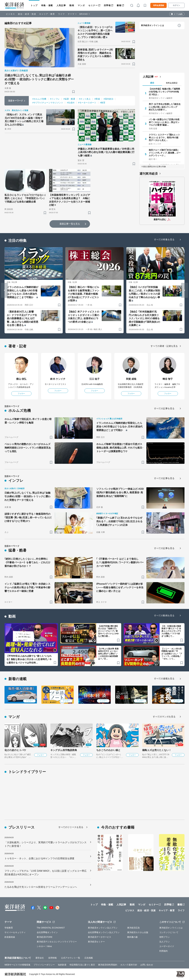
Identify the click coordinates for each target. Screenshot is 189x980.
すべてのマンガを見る (164, 717)
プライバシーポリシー (44, 965)
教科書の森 (133, 937)
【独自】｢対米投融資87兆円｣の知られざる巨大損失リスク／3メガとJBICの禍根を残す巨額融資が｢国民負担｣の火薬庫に (144, 318)
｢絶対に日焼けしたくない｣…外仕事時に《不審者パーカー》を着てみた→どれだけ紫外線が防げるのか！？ (27, 562)
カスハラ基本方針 (129, 965)
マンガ (81, 5)
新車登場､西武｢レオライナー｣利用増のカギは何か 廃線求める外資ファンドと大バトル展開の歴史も (95, 55)
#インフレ (55, 99)
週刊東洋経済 (149, 174)
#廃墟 (97, 99)
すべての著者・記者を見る (164, 346)
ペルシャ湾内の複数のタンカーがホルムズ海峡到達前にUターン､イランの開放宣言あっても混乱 (28, 448)
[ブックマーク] (73, 92)
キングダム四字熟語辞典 (64, 750)
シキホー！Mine (44, 946)
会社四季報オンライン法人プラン (104, 932)
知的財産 (62, 965)
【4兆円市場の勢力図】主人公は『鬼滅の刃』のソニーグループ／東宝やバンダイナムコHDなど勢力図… (108, 631)
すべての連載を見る (164, 679)
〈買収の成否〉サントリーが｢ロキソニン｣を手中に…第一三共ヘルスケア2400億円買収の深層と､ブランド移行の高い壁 (95, 32)
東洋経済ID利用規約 (108, 965)
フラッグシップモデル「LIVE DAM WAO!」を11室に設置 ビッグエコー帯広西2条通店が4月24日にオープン (46, 873)
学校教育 (9, 928)
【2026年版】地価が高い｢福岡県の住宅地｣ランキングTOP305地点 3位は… (164, 92)
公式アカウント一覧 (71, 958)
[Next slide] (184, 290)
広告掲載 (89, 958)
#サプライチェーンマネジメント (48, 103)
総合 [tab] (152, 83)
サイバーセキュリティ (15, 932)
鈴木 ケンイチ (58, 379)
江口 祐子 (95, 379)
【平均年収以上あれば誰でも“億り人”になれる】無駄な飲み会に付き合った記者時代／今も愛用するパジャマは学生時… (29, 659)
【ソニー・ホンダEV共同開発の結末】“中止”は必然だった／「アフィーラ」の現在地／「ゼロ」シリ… (172, 654)
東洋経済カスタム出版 (138, 932)
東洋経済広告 (134, 928)
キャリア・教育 (47, 14)
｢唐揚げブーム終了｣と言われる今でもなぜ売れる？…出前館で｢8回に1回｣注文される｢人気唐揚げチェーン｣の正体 (119, 521)
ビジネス (10, 14)
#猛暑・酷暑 (69, 99)
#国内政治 (108, 99)
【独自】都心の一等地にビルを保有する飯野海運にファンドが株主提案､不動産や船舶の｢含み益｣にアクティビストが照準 (83, 294)
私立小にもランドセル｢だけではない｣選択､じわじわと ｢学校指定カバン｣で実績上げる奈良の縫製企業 (25, 198)
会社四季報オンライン (47, 932)
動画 (72, 5)
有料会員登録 (159, 5)
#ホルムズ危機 (39, 99)
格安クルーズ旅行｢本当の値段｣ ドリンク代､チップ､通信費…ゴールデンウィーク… (165, 153)
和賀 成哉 (131, 379)
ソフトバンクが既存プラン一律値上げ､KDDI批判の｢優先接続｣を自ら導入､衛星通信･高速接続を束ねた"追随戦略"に (120, 492)
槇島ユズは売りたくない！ (157, 750)
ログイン (176, 5)
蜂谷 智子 (168, 379)
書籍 (119, 5)
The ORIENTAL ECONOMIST (51, 928)
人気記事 (61, 5)
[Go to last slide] (4, 290)
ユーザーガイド (167, 946)
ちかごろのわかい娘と (108, 750)
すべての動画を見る (164, 615)
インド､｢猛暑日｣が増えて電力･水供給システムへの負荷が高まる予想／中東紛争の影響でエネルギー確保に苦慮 (27, 587)
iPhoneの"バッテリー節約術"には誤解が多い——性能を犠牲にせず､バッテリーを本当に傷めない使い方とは (120, 587)
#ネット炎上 (85, 99)
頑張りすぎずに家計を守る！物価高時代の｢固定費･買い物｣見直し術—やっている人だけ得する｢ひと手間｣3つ (28, 517)
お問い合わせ (147, 965)
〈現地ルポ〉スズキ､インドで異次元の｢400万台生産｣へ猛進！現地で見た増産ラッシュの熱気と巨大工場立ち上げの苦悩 (24, 120)
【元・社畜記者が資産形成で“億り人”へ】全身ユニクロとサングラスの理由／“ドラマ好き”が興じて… (171, 631)
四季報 (107, 5)
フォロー (21, 394)
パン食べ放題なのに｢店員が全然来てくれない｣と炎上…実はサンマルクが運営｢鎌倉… (164, 122)
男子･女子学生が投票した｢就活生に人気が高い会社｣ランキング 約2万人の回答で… (165, 107)
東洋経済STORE (45, 937)
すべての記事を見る (164, 408)
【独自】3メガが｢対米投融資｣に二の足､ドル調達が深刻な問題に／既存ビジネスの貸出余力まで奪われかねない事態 (144, 294)
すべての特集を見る (164, 239)
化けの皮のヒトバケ (15, 750)
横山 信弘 (21, 379)
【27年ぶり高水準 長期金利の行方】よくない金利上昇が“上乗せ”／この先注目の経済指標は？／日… (108, 654)
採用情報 (52, 958)
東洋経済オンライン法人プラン (103, 928)
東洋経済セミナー (96, 942)
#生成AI (71, 103)
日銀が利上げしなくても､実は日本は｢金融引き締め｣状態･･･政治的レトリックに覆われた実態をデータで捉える (39, 79)
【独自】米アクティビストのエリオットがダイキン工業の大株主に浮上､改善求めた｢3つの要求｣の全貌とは (83, 317)
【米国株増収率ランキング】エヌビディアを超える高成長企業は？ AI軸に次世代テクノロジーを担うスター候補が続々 (70, 200)
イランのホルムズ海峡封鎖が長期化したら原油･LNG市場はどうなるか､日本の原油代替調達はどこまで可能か (23, 292)
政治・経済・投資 (27, 14)
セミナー (93, 5)
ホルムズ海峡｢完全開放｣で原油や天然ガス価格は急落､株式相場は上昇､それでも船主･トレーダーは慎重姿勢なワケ (120, 448)
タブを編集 (178, 14)
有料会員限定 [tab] (172, 83)
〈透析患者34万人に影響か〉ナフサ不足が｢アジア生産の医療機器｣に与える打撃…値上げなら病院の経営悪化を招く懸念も (23, 318)
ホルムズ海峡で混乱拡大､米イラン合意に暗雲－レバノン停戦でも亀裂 (28, 421)
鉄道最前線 (10, 937)
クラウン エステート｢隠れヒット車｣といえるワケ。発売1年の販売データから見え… (164, 137)
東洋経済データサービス (100, 937)
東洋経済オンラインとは (153, 25)
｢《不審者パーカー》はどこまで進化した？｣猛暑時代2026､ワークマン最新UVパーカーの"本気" (120, 562)
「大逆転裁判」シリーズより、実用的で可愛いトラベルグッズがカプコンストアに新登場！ (46, 844)
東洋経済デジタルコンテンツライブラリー (57, 942)
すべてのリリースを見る (71, 827)
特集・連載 (47, 5)
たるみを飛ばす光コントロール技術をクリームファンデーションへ (41, 887)
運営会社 (40, 958)
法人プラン (165, 942)
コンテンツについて (169, 932)
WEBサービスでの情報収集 (17, 965)
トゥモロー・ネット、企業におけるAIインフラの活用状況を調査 (39, 858)
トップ (34, 5)
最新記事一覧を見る (70, 224)
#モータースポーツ (87, 103)
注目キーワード (16, 101)
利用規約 (163, 951)
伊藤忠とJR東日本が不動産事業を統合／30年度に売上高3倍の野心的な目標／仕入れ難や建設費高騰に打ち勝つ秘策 (106, 152)
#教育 (103, 103)
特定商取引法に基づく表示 (82, 965)
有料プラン (165, 937)
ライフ (61, 14)
